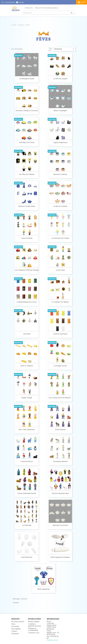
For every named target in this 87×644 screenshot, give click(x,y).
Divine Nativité (60, 430)
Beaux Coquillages (60, 111)
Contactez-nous (34, 633)
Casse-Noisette (27, 238)
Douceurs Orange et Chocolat (27, 111)
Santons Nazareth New (60, 493)
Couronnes (15, 626)
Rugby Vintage (27, 398)
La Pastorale (27, 525)
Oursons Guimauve (60, 334)
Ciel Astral (27, 334)
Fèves (13, 624)
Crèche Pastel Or (27, 461)
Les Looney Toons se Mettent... (60, 398)
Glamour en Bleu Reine (27, 206)
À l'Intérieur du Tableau (60, 302)
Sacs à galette (16, 629)
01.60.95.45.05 (10, 2)
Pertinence (65, 49)
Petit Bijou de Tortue (27, 142)
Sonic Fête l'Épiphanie (27, 430)
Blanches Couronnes (60, 525)
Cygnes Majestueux (60, 142)
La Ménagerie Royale (27, 79)
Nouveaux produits (18, 622)
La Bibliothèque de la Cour (27, 302)
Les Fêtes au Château (27, 174)
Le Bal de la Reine (60, 206)
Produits (29, 8)
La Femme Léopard (60, 79)
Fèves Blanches (27, 557)
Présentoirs (15, 634)
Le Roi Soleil (60, 270)
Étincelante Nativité (60, 461)
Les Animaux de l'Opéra (60, 238)
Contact (21, 2)
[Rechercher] (49, 13)
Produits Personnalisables (47, 8)
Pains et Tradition (27, 366)
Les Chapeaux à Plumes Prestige (27, 270)
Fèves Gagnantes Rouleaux (60, 557)
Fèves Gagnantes (44, 589)
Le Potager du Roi (60, 366)
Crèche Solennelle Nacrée (27, 493)
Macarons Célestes (60, 174)
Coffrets (14, 631)
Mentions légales (34, 622)
